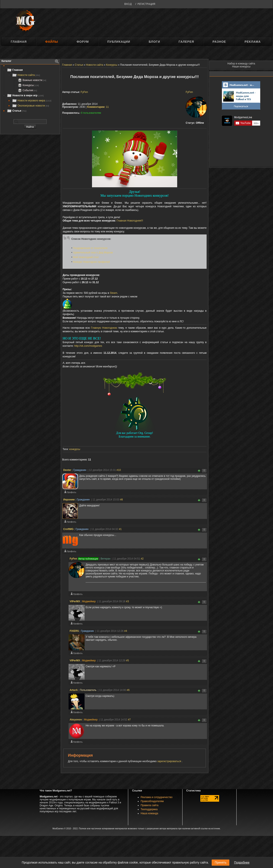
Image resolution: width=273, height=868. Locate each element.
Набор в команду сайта (241, 64)
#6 (128, 690)
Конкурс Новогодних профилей (91, 262)
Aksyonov (76, 720)
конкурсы (75, 449)
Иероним (69, 500)
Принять (221, 862)
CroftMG (68, 529)
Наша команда (149, 813)
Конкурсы (28, 85)
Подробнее (242, 862)
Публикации (119, 42)
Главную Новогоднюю (104, 328)
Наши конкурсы (241, 67)
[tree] (30, 90)
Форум (83, 42)
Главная (19, 42)
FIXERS (74, 631)
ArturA (74, 690)
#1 (120, 529)
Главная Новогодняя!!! (130, 221)
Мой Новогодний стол (86, 257)
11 (98, 107)
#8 (121, 500)
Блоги (154, 42)
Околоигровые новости (30, 106)
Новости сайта (26, 75)
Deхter (67, 470)
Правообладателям (152, 801)
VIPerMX (75, 601)
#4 (126, 631)
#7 (129, 720)
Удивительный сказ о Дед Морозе (93, 253)
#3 (127, 601)
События (27, 90)
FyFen (189, 92)
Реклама (253, 42)
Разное (219, 42)
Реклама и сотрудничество (157, 797)
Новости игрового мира (32, 101)
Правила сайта (150, 805)
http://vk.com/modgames (88, 346)
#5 (127, 661)
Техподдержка (149, 809)
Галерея (186, 42)
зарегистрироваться (170, 761)
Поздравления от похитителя (90, 248)
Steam (114, 293)
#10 (119, 470)
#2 (142, 559)
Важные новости (32, 80)
